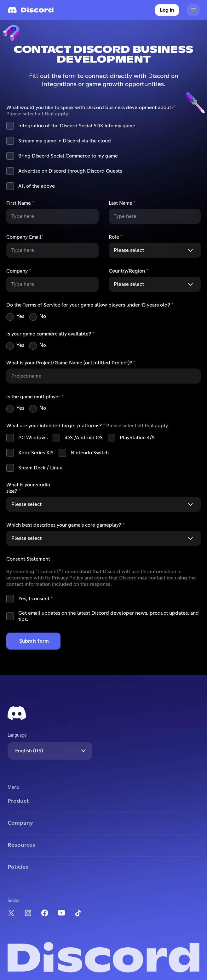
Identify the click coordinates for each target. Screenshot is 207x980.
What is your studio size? (28, 488)
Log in (167, 10)
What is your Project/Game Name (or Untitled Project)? (71, 363)
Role (115, 237)
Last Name (122, 203)
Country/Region (128, 271)
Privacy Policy (67, 578)
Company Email (25, 237)
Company (19, 271)
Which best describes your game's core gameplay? (65, 525)
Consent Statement (28, 559)
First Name (20, 203)
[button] (193, 10)
